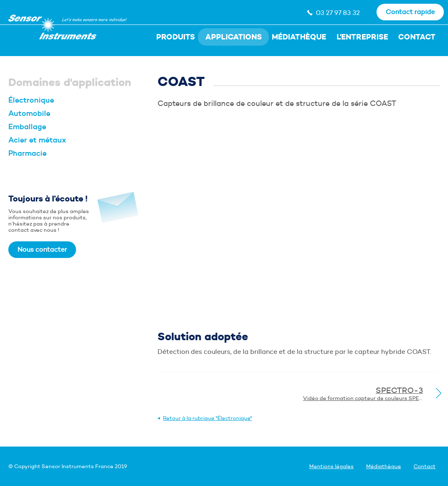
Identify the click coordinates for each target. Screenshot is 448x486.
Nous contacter (42, 249)
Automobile (29, 113)
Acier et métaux (37, 140)
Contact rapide (410, 12)
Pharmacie (27, 153)
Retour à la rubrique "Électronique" (207, 418)
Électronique (31, 100)
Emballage (27, 127)
